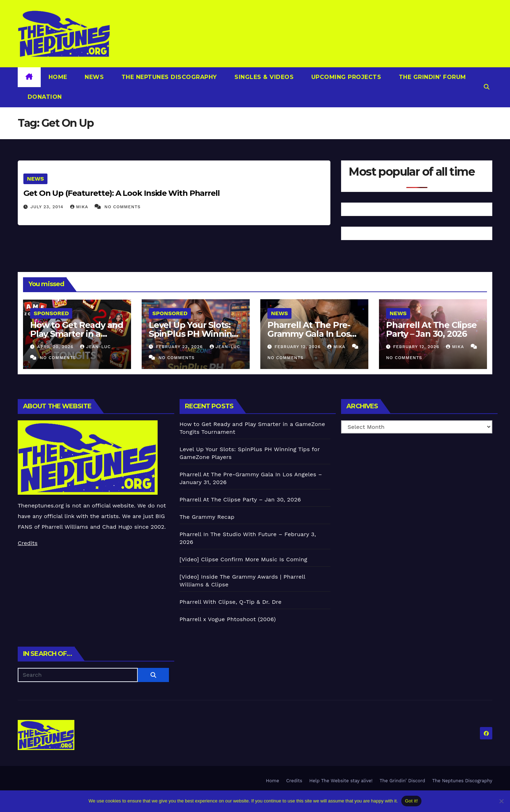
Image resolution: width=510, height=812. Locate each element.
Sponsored (51, 313)
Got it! (411, 801)
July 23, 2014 (48, 207)
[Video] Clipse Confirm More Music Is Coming (243, 559)
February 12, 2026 (298, 347)
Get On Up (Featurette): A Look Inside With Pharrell (121, 193)
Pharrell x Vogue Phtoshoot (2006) (228, 619)
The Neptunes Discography (168, 77)
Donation (44, 97)
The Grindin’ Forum (431, 77)
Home (58, 77)
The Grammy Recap (207, 517)
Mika (80, 207)
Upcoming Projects (345, 77)
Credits (28, 543)
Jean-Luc (95, 347)
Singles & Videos (263, 77)
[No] (501, 801)
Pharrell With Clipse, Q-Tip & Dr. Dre (231, 602)
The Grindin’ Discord (403, 781)
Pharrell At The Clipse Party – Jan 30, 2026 (431, 329)
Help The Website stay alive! (341, 781)
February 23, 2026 (180, 347)
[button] (487, 87)
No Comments (123, 207)
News (93, 77)
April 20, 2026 (56, 347)
